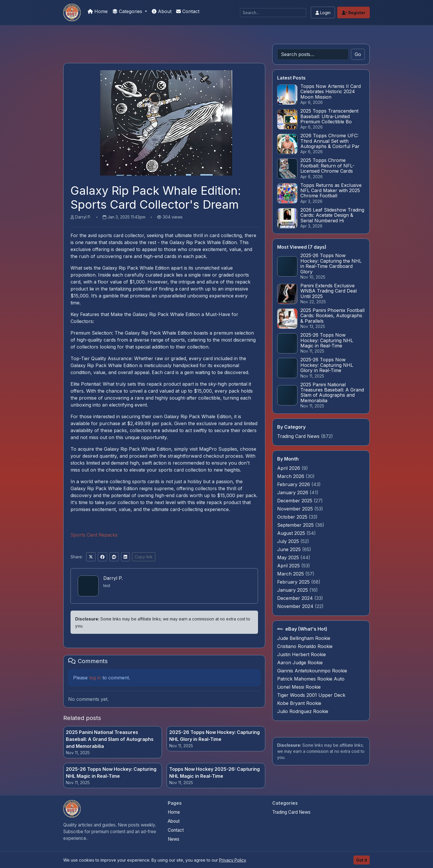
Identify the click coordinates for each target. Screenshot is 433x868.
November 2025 (296, 509)
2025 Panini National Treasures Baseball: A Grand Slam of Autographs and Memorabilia (110, 739)
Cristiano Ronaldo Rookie (305, 646)
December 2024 (296, 598)
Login (323, 13)
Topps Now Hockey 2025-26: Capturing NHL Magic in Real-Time (214, 773)
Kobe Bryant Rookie (299, 703)
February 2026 (294, 484)
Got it (362, 860)
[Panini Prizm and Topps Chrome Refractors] (72, 12)
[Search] (273, 13)
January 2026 (293, 492)
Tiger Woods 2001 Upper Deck (311, 695)
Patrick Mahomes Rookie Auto (311, 679)
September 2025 (296, 525)
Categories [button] (128, 11)
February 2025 (294, 582)
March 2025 (291, 574)
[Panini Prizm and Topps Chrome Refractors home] (72, 809)
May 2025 (289, 557)
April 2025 (289, 566)
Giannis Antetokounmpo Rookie (312, 671)
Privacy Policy (232, 860)
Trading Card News (298, 436)
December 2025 (295, 501)
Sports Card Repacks (94, 535)
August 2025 (292, 533)
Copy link (144, 557)
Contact (188, 11)
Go (358, 54)
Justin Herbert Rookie (302, 654)
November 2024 (296, 606)
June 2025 (290, 549)
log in (95, 678)
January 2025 (293, 590)
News (174, 839)
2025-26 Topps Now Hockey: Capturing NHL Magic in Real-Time (111, 773)
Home (98, 11)
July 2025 (289, 541)
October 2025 (293, 517)
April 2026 (289, 468)
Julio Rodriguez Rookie (303, 711)
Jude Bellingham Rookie (304, 638)
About (162, 11)
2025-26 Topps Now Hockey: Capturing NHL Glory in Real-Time (214, 736)
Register (354, 13)
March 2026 (291, 476)
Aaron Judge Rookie (300, 663)
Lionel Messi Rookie (299, 687)
